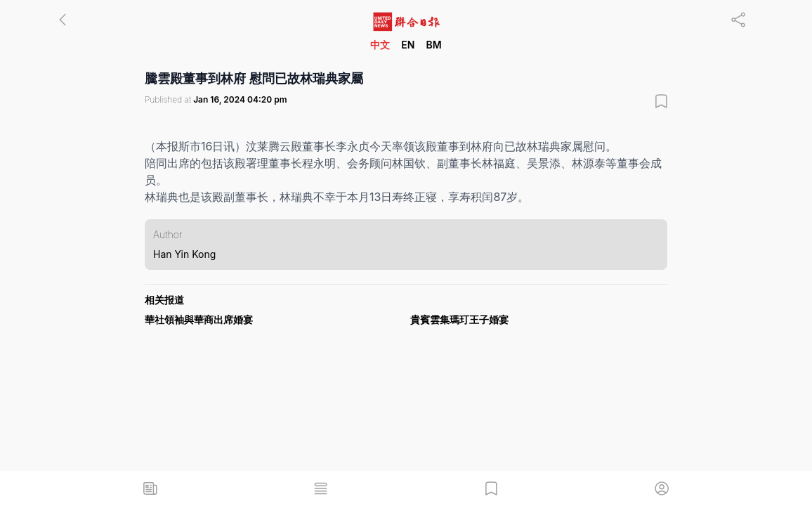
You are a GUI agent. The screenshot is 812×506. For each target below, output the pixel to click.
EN (408, 45)
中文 (380, 45)
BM (433, 45)
